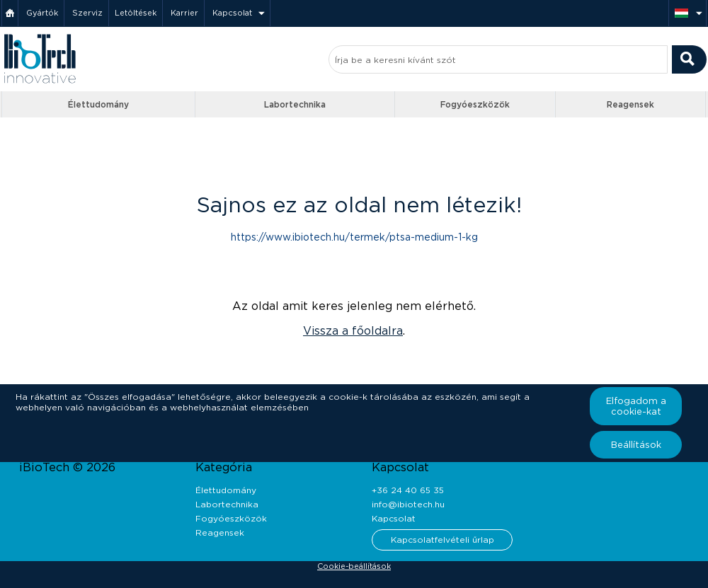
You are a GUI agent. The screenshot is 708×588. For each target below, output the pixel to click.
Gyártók (42, 13)
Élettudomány (98, 104)
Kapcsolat (232, 13)
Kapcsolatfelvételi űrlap (442, 540)
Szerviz (87, 13)
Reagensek (630, 104)
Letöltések (136, 13)
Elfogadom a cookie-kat (636, 406)
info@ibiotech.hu (408, 504)
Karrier (184, 13)
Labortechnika (295, 104)
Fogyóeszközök (475, 104)
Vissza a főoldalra (353, 331)
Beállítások (636, 445)
